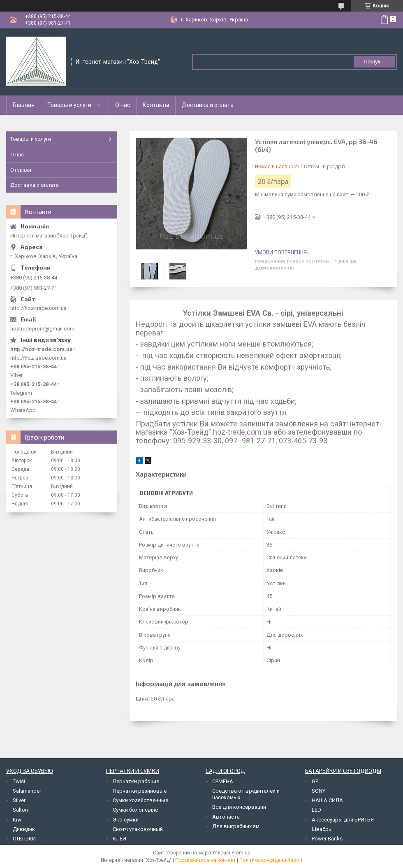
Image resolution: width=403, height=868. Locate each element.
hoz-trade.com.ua (242, 432)
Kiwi (18, 820)
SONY (318, 791)
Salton (20, 810)
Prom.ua (241, 853)
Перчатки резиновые (140, 791)
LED (316, 810)
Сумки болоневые (135, 810)
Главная (24, 105)
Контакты (156, 105)
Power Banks (327, 839)
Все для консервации (239, 807)
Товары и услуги (69, 105)
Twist (19, 781)
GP (315, 781)
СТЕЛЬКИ (24, 839)
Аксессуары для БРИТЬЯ (343, 820)
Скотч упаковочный (138, 829)
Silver (19, 800)
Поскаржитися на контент (205, 860)
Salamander (27, 791)
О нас (123, 105)
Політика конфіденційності (271, 860)
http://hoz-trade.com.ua (38, 308)
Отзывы (21, 170)
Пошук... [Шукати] (374, 62)
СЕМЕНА (223, 781)
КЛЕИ (119, 839)
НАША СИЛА (327, 800)
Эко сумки (126, 820)
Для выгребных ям (236, 826)
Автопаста (226, 817)
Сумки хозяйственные (140, 800)
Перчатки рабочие (136, 781)
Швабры (322, 829)
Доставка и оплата (208, 105)
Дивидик (24, 829)
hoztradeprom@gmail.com (42, 329)
